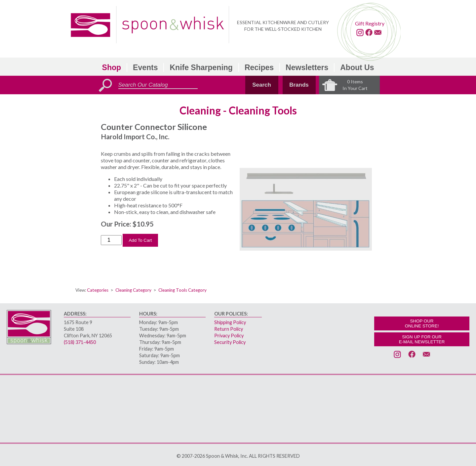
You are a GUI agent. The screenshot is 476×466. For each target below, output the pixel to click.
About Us (357, 67)
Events (145, 67)
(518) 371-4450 (80, 342)
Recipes (259, 67)
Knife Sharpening (201, 67)
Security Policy (230, 342)
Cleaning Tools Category (182, 290)
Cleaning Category (133, 290)
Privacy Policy (229, 336)
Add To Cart (140, 240)
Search (262, 85)
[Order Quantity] (111, 240)
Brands (299, 85)
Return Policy (229, 329)
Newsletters (307, 67)
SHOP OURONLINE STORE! (422, 323)
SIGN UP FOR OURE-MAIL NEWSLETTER (422, 339)
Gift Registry (370, 23)
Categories (98, 290)
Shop (112, 67)
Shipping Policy (230, 322)
